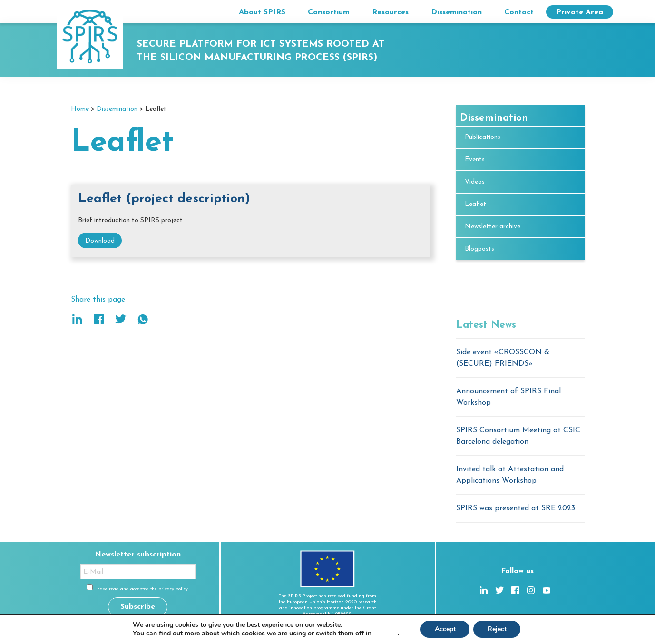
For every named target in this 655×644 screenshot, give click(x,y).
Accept (445, 629)
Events (475, 160)
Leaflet (475, 204)
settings (385, 634)
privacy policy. (174, 589)
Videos (475, 182)
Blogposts (479, 249)
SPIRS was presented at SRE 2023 (516, 508)
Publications (483, 137)
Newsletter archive (493, 227)
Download (100, 241)
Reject (497, 629)
